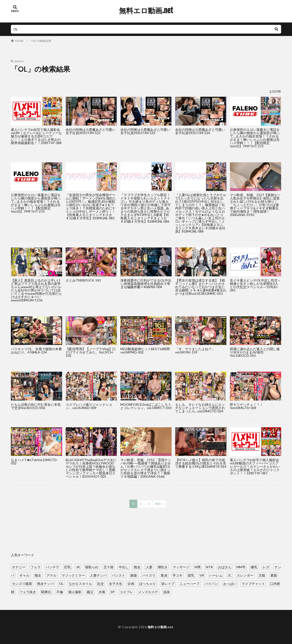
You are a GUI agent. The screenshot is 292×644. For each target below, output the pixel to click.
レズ (266, 567)
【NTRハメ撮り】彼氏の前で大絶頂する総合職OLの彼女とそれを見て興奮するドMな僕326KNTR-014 (201, 463)
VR (202, 575)
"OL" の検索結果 (41, 41)
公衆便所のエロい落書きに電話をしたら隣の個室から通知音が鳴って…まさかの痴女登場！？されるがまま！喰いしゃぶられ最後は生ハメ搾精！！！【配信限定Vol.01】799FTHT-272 (255, 138)
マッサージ (181, 567)
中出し (124, 567)
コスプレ (126, 591)
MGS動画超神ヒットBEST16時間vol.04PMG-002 (145, 351)
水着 (102, 591)
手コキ (178, 575)
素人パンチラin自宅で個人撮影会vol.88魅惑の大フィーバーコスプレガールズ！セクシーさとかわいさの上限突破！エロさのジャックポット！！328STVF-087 (255, 466)
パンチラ (52, 567)
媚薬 (134, 575)
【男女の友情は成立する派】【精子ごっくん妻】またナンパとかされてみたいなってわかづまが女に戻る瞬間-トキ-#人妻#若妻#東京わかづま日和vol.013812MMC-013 (201, 287)
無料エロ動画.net (146, 11)
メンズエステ (148, 591)
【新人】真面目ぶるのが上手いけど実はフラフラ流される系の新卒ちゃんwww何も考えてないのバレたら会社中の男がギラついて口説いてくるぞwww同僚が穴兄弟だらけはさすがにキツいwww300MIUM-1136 (36, 290)
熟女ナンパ (46, 583)
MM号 (241, 567)
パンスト (119, 575)
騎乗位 (46, 591)
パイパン (211, 583)
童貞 (164, 575)
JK (78, 567)
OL (61, 583)
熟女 (137, 567)
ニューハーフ (190, 583)
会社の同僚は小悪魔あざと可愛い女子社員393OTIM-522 (91, 131)
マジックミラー (73, 575)
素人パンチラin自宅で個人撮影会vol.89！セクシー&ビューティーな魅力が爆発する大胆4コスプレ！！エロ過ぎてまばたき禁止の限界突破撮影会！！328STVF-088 (36, 136)
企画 (131, 583)
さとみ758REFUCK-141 (83, 280)
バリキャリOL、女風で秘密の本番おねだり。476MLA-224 (36, 351)
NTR (209, 567)
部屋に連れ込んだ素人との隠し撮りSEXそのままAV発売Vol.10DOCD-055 (255, 352)
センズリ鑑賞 (22, 583)
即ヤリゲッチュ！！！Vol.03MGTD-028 (246, 406)
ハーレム (216, 575)
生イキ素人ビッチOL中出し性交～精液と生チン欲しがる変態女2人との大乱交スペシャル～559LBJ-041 (255, 285)
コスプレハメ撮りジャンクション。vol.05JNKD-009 (89, 406)
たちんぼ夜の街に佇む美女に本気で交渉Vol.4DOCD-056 (36, 406)
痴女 (38, 575)
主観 (262, 575)
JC (230, 575)
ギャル (24, 575)
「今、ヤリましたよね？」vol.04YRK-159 (195, 351)
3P (112, 591)
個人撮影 (75, 591)
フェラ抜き (28, 591)
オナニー (19, 567)
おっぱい (230, 583)
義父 (90, 591)
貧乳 (191, 575)
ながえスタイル (80, 583)
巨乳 (68, 567)
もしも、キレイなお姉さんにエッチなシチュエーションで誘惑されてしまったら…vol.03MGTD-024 (200, 408)
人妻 (149, 567)
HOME (19, 41)
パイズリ (149, 575)
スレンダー (245, 575)
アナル (51, 575)
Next (158, 504)
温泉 (167, 591)
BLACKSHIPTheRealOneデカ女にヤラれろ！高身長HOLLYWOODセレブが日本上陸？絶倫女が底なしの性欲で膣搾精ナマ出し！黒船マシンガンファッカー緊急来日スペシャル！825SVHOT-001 (91, 468)
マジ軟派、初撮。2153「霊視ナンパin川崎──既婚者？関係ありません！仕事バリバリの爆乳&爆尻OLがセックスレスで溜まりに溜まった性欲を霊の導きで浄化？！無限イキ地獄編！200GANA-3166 (146, 468)
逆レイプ (168, 583)
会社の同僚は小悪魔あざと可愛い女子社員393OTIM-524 (200, 131)
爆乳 (254, 567)
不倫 (60, 591)
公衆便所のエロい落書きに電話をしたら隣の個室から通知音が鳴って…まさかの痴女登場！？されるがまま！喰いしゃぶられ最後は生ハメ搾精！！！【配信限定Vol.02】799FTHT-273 (36, 203)
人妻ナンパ (98, 575)
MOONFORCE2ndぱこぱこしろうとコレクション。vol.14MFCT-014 (146, 406)
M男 (198, 567)
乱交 (100, 583)
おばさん (225, 567)
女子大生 (116, 583)
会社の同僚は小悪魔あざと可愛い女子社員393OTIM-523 (145, 131)
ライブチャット (253, 583)
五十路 (109, 567)
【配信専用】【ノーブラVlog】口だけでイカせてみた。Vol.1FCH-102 (91, 352)
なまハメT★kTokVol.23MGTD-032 (34, 461)
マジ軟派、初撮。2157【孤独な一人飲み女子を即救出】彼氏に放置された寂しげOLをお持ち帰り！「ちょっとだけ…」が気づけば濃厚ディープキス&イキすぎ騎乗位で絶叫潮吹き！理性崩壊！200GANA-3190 (255, 205)
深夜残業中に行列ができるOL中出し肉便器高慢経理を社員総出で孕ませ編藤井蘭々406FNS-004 (146, 284)
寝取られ (92, 567)
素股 (274, 575)
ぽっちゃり (148, 583)
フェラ (36, 567)
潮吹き (163, 567)
